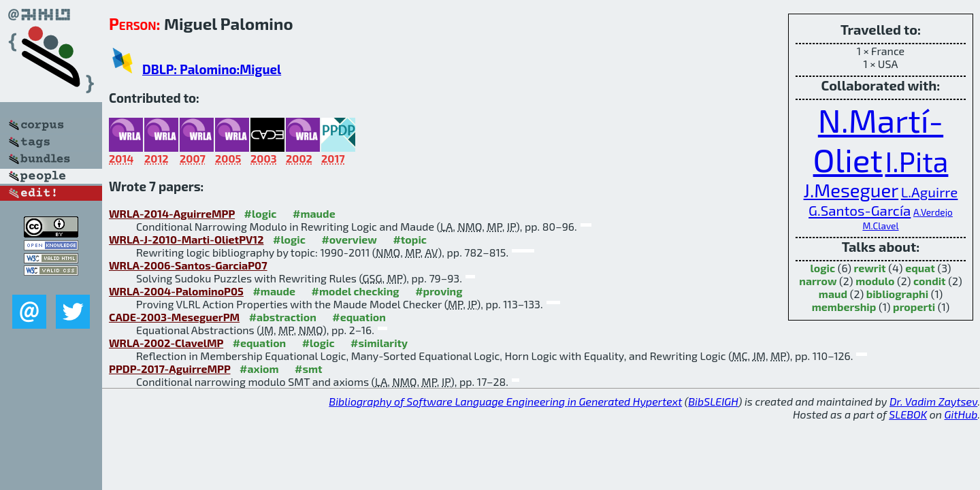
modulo (875, 281)
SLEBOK (908, 414)
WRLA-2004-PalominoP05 (176, 291)
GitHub (961, 414)
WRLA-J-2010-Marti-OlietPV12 (186, 239)
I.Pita (916, 161)
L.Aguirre (930, 192)
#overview (349, 239)
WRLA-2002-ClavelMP (166, 343)
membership (844, 307)
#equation (359, 317)
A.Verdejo (933, 212)
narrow (818, 281)
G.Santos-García (860, 210)
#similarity (379, 343)
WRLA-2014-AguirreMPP (172, 213)
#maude (314, 213)
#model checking (356, 291)
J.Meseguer (851, 190)
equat (920, 268)
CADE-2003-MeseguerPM (174, 317)
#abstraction (283, 317)
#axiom (259, 369)
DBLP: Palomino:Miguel (212, 69)
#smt (309, 369)
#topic (410, 239)
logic (823, 268)
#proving (439, 291)
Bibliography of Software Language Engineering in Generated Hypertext (505, 401)
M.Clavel (880, 226)
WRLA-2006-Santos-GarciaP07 (188, 265)
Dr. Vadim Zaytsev (933, 401)
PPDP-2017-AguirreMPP (170, 369)
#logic (261, 213)
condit (930, 281)
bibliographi (897, 294)
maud (833, 294)
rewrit (870, 268)
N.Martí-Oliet (879, 140)
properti (914, 307)
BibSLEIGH (713, 401)
